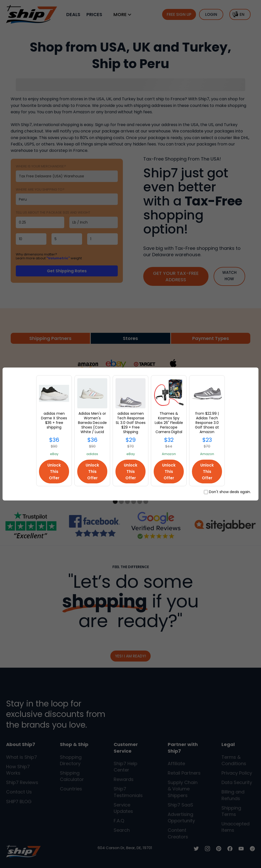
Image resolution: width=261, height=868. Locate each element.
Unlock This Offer (54, 472)
